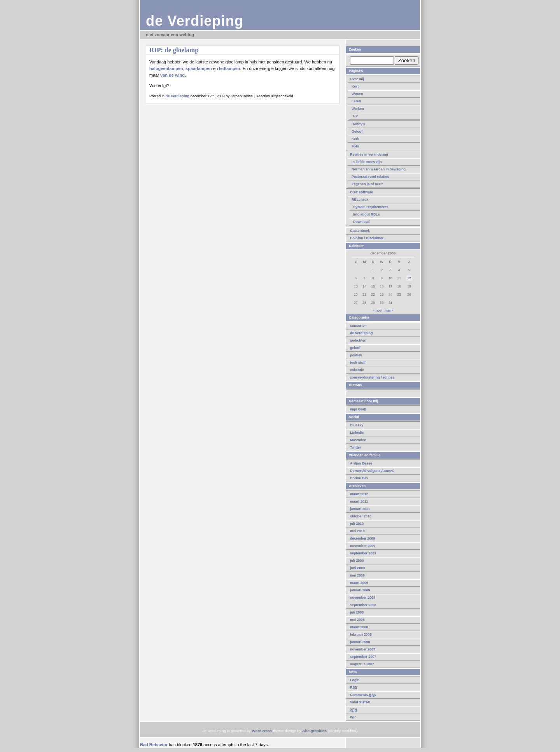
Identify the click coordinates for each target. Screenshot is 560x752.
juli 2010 (357, 524)
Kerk (355, 139)
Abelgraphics (314, 731)
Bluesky (357, 425)
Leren (356, 101)
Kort (355, 86)
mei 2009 (357, 575)
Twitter (356, 447)
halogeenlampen (166, 68)
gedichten (358, 340)
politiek (356, 355)
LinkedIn (357, 433)
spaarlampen (199, 68)
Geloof (357, 131)
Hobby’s (358, 124)
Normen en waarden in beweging (379, 169)
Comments (363, 695)
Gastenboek (360, 231)
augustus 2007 (362, 664)
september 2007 (363, 657)
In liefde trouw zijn (367, 162)
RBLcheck (360, 200)
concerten (358, 326)
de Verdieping (195, 21)
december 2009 (362, 538)
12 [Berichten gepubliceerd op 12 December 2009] (409, 278)
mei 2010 (357, 531)
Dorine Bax (359, 478)
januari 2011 (360, 509)
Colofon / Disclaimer (367, 238)
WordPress (262, 731)
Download (361, 222)
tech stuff (358, 363)
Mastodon (358, 440)
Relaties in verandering (369, 154)
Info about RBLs (367, 214)
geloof (355, 348)
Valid (360, 702)
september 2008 (363, 605)
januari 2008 (360, 642)
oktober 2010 (361, 516)
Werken (358, 109)
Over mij (357, 79)
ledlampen (229, 68)
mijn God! (358, 409)
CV (355, 116)
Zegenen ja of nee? (367, 184)
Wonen (357, 94)
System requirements (371, 207)
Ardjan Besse (361, 463)
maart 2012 (359, 494)
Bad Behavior (154, 745)
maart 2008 (359, 627)
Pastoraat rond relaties (370, 177)
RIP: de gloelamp (174, 50)
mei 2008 (357, 620)
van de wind (172, 75)
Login (355, 680)
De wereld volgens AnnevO (372, 471)
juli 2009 (357, 561)
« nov (377, 310)
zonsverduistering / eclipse (372, 377)
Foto (355, 146)
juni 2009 (357, 568)
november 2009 (363, 546)
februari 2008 (361, 635)
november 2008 (363, 598)
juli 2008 (357, 612)
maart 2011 (359, 501)
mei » (389, 310)
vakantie (357, 370)
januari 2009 (360, 590)
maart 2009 (359, 583)
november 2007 (363, 649)
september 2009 (363, 553)
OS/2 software (361, 192)
